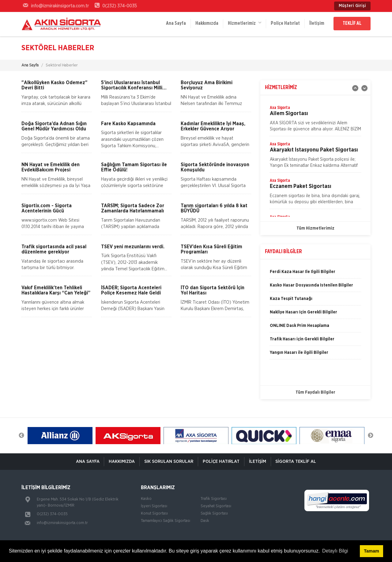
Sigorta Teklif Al (296, 461)
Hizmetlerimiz (244, 23)
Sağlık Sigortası (214, 513)
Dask (205, 521)
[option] (315, 120)
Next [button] (371, 436)
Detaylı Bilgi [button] (335, 551)
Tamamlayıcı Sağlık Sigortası (166, 521)
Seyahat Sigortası (216, 506)
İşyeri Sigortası (154, 506)
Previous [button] (21, 436)
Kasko (146, 499)
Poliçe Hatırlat (285, 24)
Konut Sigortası (154, 513)
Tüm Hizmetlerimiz (315, 228)
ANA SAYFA (87, 461)
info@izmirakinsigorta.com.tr (62, 523)
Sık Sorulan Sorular (169, 461)
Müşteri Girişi (352, 6)
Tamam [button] (371, 551)
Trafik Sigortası (214, 499)
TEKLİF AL (352, 24)
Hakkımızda (206, 24)
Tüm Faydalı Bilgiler (315, 392)
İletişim (317, 24)
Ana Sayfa (175, 24)
